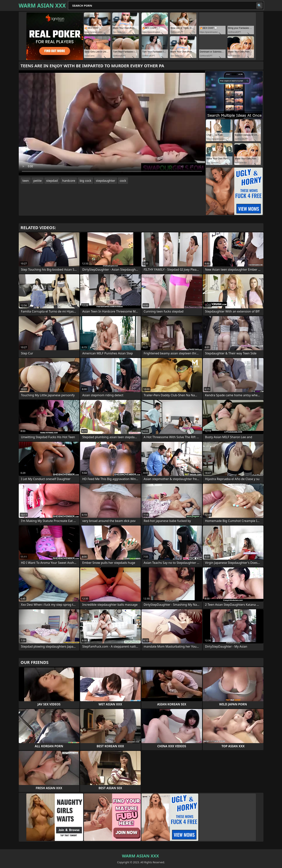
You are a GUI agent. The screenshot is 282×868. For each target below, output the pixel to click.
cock (123, 181)
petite (37, 181)
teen (26, 181)
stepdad (52, 181)
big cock (85, 181)
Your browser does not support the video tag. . (112, 123)
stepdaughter (105, 181)
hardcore (69, 181)
